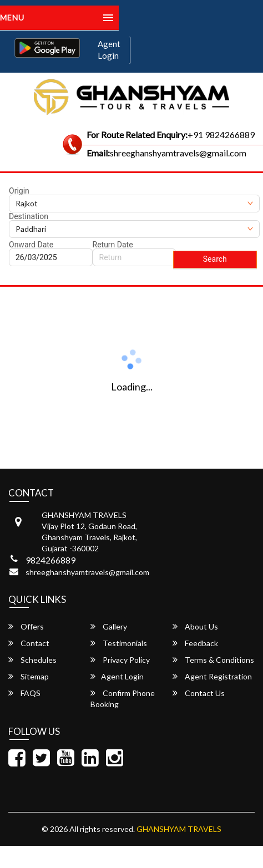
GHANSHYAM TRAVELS (179, 829)
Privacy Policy (120, 660)
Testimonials (119, 643)
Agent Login (109, 50)
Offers (26, 626)
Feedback (195, 643)
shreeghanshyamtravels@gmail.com (87, 572)
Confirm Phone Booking (123, 699)
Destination (29, 216)
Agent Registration (212, 676)
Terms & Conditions (213, 660)
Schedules (32, 660)
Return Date (113, 245)
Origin (19, 191)
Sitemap (29, 676)
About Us (195, 626)
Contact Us (199, 693)
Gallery (109, 626)
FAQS (24, 693)
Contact (29, 643)
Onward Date (31, 245)
